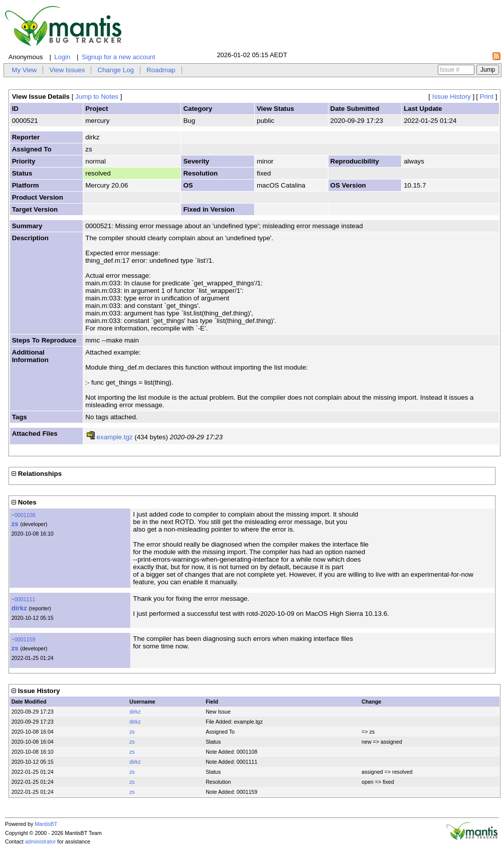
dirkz (19, 608)
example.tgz (115, 437)
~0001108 (24, 515)
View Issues (67, 70)
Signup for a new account (119, 57)
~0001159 (24, 639)
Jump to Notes (97, 97)
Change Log (116, 70)
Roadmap (161, 70)
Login (62, 57)
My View (24, 70)
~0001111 (24, 599)
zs (15, 524)
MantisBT (46, 824)
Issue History (452, 97)
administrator (41, 841)
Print (487, 97)
